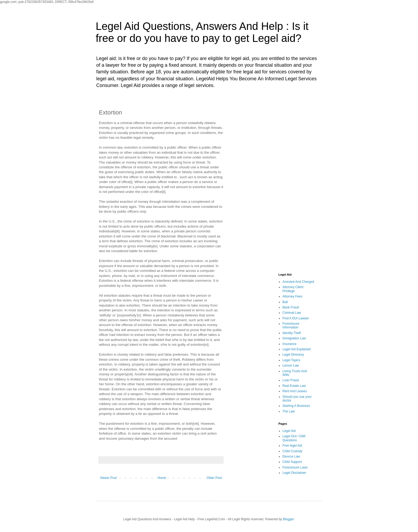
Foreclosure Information (291, 325)
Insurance (290, 344)
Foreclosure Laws (295, 467)
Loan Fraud (291, 380)
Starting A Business (296, 406)
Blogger (288, 519)
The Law (289, 411)
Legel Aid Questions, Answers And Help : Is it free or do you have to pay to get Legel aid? (202, 32)
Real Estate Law (294, 386)
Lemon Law (291, 366)
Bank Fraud (291, 307)
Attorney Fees (293, 296)
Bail (285, 302)
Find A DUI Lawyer (296, 318)
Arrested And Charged (298, 282)
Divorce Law (291, 456)
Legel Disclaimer (294, 473)
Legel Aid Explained (297, 349)
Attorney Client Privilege (293, 289)
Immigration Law (294, 338)
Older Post (214, 478)
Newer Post (108, 478)
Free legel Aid (292, 446)
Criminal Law (292, 313)
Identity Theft (292, 333)
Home (162, 478)
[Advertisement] (274, 185)
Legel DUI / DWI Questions (294, 438)
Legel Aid (289, 431)
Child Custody (293, 451)
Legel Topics (292, 360)
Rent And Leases (295, 391)
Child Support (292, 462)
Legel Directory (293, 355)
